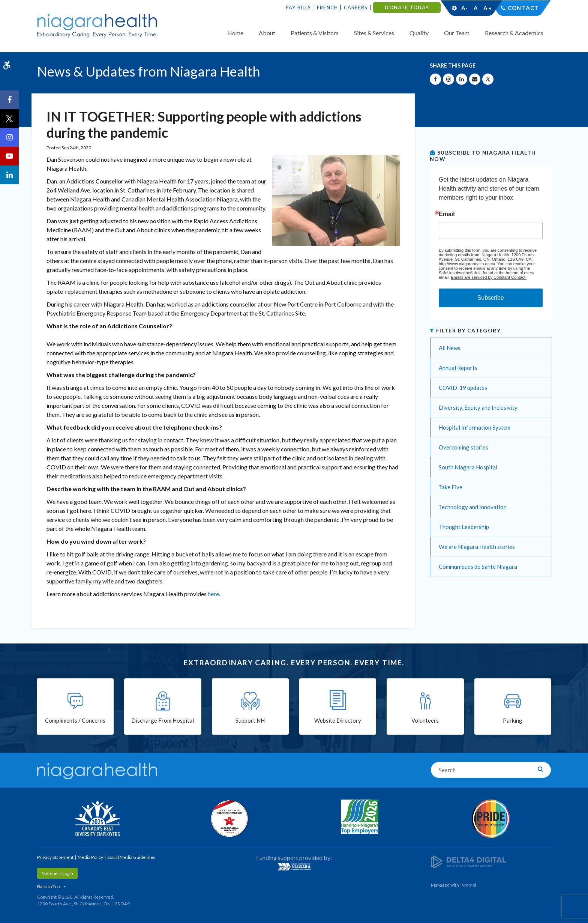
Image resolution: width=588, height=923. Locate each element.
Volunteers (425, 720)
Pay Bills (298, 8)
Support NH (250, 720)
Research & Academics (514, 33)
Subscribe (491, 298)
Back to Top (48, 886)
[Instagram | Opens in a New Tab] (9, 137)
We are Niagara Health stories (477, 547)
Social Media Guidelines (131, 857)
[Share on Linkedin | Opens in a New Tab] (462, 79)
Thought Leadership (464, 527)
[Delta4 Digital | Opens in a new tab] (468, 861)
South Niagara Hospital (468, 467)
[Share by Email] (475, 79)
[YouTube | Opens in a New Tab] (9, 156)
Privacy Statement (55, 857)
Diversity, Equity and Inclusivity (478, 407)
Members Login (57, 873)
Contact (523, 8)
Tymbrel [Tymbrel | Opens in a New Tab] (468, 885)
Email (447, 214)
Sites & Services (374, 33)
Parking (513, 720)
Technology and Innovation (473, 507)
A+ (487, 8)
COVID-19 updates (463, 388)
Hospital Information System (475, 427)
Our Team (457, 33)
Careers (356, 8)
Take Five (451, 487)
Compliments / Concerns (75, 720)
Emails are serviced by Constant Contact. (489, 277)
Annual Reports (458, 368)
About (267, 33)
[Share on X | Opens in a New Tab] (488, 79)
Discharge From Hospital (163, 720)
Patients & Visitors (315, 33)
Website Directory (338, 720)
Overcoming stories (463, 447)
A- (465, 8)
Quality (419, 33)
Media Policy (90, 857)
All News (450, 348)
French (327, 8)
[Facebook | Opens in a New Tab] (9, 100)
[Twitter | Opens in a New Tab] (9, 119)
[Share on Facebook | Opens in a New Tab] (435, 79)
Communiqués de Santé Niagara (478, 567)
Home (235, 33)
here (213, 594)
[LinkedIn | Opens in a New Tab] (9, 175)
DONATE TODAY (407, 8)
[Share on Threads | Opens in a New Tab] (448, 79)
